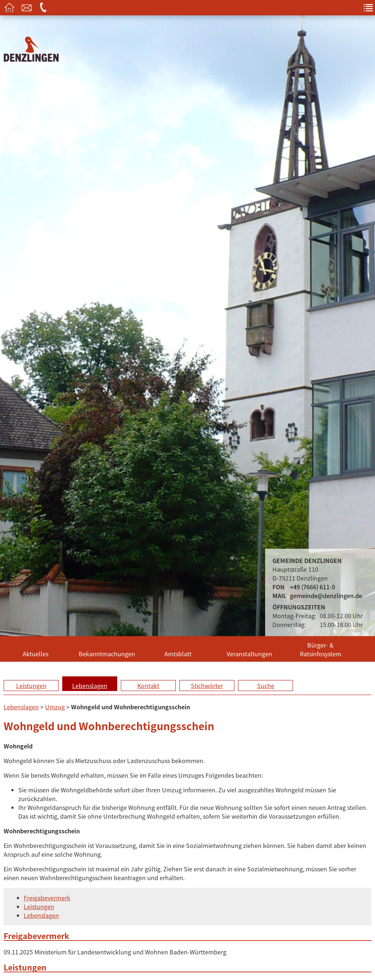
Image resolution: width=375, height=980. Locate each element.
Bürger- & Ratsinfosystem (321, 649)
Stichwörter (207, 686)
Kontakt (148, 686)
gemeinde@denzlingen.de (326, 596)
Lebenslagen (90, 686)
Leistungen (31, 686)
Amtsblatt (178, 654)
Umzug (55, 707)
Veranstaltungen (249, 654)
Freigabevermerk (47, 898)
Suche (266, 686)
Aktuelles (36, 654)
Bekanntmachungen (107, 654)
